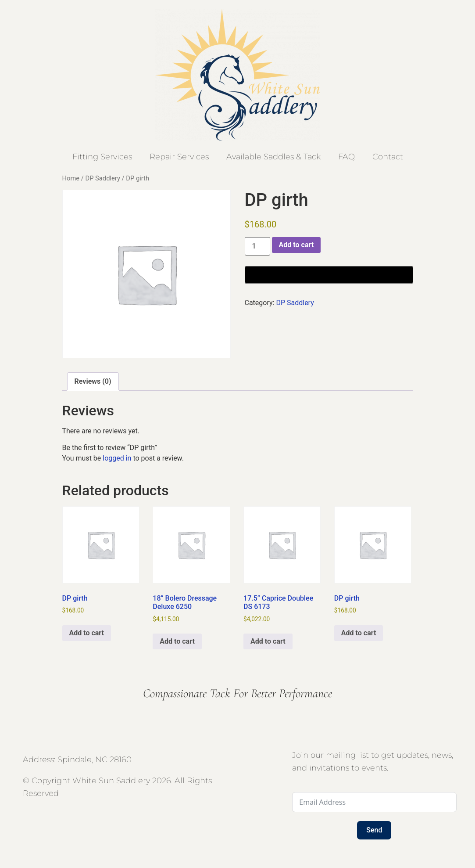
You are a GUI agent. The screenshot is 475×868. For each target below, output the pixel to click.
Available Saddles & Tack (273, 157)
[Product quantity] (257, 246)
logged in (117, 458)
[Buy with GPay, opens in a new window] (329, 275)
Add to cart (296, 245)
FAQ (346, 157)
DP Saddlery (102, 178)
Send (374, 830)
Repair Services (179, 157)
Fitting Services (102, 157)
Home (71, 178)
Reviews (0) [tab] (93, 381)
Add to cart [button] (87, 633)
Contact (388, 157)
